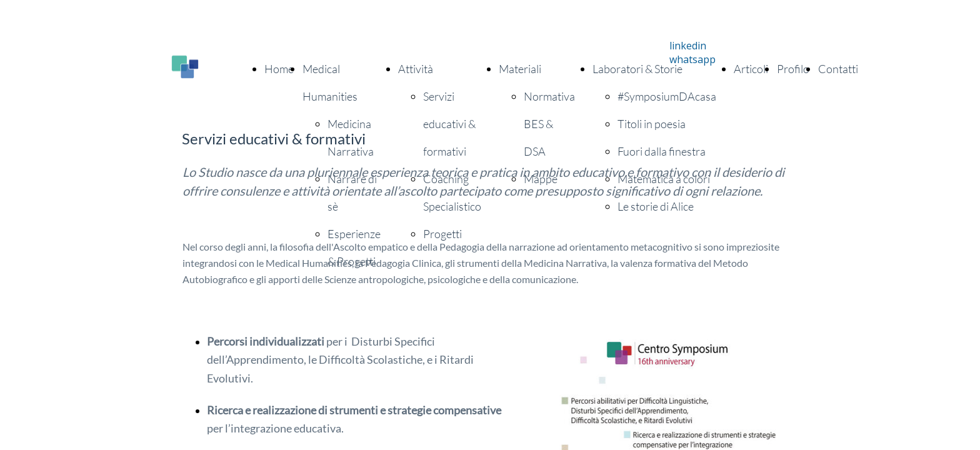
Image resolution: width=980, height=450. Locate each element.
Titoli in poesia (652, 124)
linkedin (688, 46)
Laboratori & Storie (637, 69)
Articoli (751, 69)
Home (279, 69)
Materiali (520, 69)
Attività (416, 69)
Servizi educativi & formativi (449, 124)
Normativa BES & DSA (549, 124)
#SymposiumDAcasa (667, 96)
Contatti (838, 69)
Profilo (793, 69)
